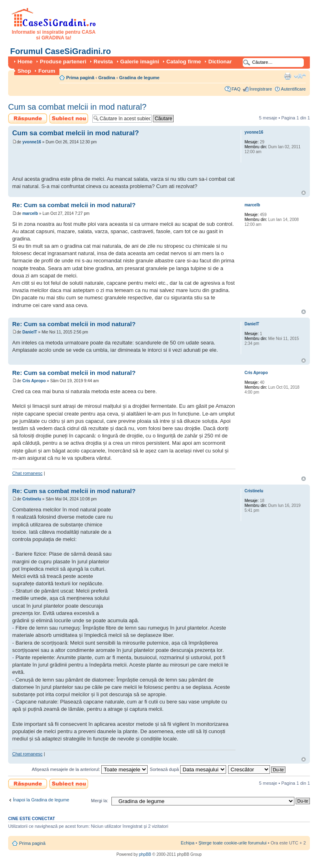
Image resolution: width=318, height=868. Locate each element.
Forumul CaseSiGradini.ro (61, 51)
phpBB (145, 854)
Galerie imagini (140, 62)
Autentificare (293, 89)
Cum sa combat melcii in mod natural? (77, 107)
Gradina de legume (139, 78)
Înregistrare (261, 89)
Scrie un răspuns (28, 118)
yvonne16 (32, 142)
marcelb (30, 213)
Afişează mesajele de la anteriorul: (90, 769)
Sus (304, 193)
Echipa (187, 843)
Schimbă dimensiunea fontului (300, 76)
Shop (24, 71)
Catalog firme (184, 62)
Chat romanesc (27, 473)
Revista (103, 62)
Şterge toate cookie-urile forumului (233, 843)
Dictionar (220, 62)
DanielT (30, 332)
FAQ (236, 89)
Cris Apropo (34, 381)
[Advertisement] (107, 161)
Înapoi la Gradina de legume (41, 800)
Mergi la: (100, 801)
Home (25, 62)
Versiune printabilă (288, 76)
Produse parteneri (63, 62)
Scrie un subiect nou (69, 118)
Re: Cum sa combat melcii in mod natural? (74, 205)
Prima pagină (80, 78)
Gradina (107, 78)
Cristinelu (32, 499)
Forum (47, 71)
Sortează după (188, 769)
